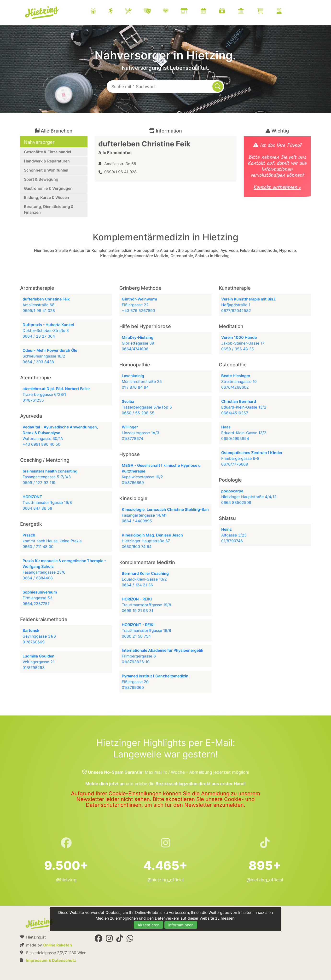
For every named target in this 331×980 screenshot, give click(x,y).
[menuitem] (192, 12)
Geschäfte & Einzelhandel (47, 152)
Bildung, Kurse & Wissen (46, 197)
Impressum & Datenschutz (51, 960)
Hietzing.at (42, 13)
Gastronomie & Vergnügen (48, 188)
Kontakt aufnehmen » (277, 188)
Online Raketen (58, 945)
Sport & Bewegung (41, 179)
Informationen (181, 925)
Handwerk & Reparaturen (47, 161)
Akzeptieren (148, 925)
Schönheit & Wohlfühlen (46, 170)
